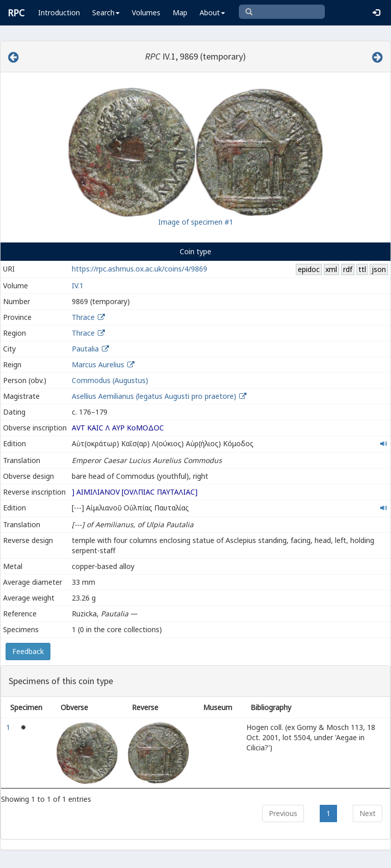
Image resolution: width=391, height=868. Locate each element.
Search (106, 12)
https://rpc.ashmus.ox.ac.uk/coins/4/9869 (139, 269)
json (379, 269)
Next (368, 813)
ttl (362, 269)
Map (180, 12)
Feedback (28, 651)
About (212, 12)
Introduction (59, 12)
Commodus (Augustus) (110, 380)
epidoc (309, 269)
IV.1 (78, 286)
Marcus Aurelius (98, 364)
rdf (348, 269)
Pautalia (85, 349)
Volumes (146, 12)
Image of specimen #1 (196, 222)
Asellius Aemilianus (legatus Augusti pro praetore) (155, 396)
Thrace (83, 317)
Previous (283, 813)
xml (331, 269)
